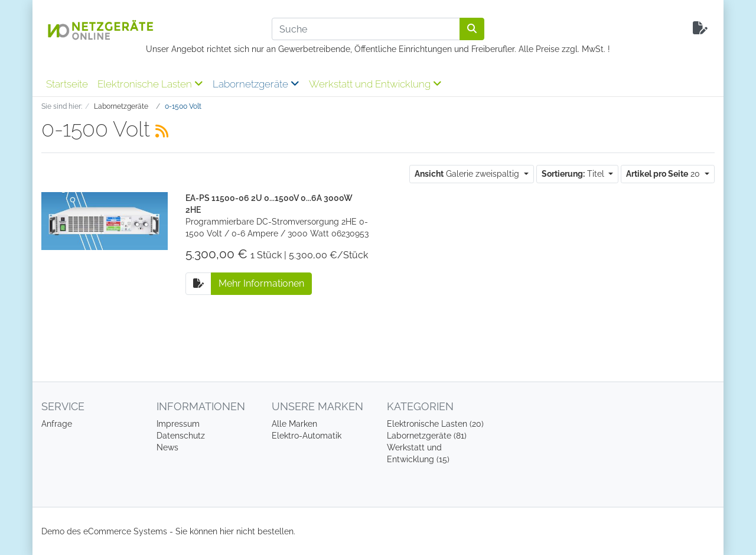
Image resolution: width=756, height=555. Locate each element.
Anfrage (57, 424)
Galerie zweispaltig (468, 174)
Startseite (67, 84)
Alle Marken (294, 424)
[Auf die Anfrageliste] (198, 284)
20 (664, 174)
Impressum (178, 424)
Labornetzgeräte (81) (427, 436)
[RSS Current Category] (162, 131)
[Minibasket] (700, 29)
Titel (574, 174)
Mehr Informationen (261, 283)
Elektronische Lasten (150, 84)
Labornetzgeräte (256, 84)
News (167, 447)
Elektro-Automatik (307, 436)
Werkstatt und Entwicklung (375, 84)
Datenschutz (181, 436)
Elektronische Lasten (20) (435, 424)
